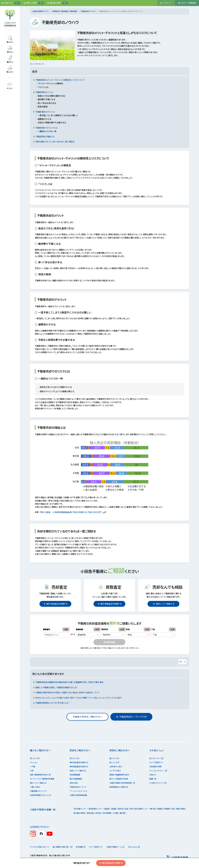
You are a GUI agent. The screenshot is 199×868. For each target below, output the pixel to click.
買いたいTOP (35, 758)
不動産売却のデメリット (45, 112)
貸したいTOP (114, 762)
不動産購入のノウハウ (38, 791)
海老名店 (90, 813)
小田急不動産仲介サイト (40, 11)
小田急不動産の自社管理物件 (122, 783)
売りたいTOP (74, 758)
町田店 (160, 809)
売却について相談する (163, 604)
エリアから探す (115, 771)
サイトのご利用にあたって (40, 847)
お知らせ (153, 775)
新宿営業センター (96, 809)
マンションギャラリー (158, 771)
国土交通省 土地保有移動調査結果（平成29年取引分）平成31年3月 (71, 512)
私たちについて (156, 758)
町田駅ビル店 (169, 809)
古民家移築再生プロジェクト (41, 795)
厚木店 (98, 813)
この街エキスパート (158, 783)
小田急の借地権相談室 (78, 795)
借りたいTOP (114, 758)
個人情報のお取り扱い (62, 847)
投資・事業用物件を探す (40, 775)
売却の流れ (74, 783)
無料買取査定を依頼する (79, 767)
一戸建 (33, 767)
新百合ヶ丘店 (123, 809)
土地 (32, 771)
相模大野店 (180, 809)
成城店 (114, 809)
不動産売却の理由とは (45, 136)
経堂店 (107, 809)
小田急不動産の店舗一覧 (43, 809)
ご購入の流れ (35, 787)
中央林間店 (107, 813)
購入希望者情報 (76, 779)
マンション (34, 762)
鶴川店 (153, 809)
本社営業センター (80, 809)
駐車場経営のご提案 (118, 787)
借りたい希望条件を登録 (119, 779)
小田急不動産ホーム (115, 847)
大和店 (116, 813)
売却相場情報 (75, 775)
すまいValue (134, 847)
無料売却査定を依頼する (111, 863)
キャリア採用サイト (156, 762)
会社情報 (81, 847)
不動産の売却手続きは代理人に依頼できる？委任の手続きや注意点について (67, 692)
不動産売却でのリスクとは (46, 128)
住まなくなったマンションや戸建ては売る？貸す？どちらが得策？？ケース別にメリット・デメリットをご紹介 (78, 698)
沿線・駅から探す (116, 767)
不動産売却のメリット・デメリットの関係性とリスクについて (60, 80)
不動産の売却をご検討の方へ (87, 717)
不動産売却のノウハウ (88, 11)
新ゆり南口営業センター (139, 809)
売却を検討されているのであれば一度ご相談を (55, 142)
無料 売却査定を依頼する (55, 604)
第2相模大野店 (79, 813)
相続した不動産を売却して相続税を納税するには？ (57, 687)
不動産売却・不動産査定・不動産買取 (65, 11)
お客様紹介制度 (155, 767)
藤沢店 (123, 813)
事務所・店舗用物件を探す (119, 775)
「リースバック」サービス (78, 791)
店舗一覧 (153, 779)
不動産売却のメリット (44, 92)
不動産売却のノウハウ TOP (131, 717)
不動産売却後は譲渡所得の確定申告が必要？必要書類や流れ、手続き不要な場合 (69, 682)
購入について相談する (38, 783)
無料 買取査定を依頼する (109, 604)
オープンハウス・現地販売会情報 (42, 779)
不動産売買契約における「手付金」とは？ (52, 703)
